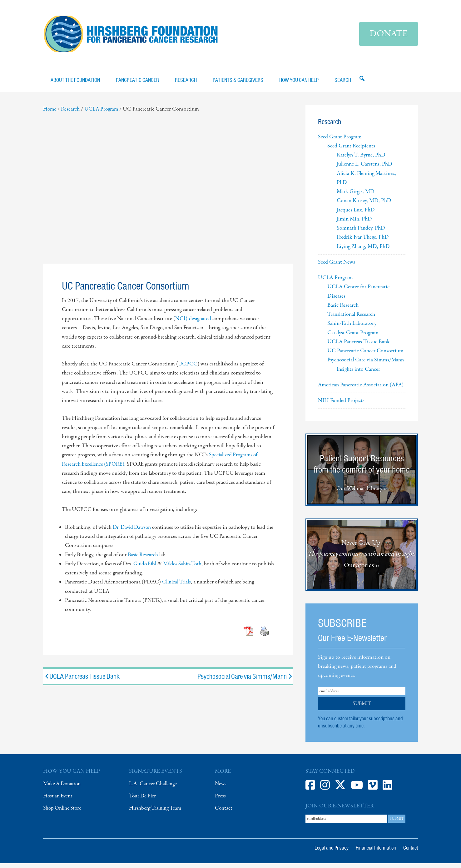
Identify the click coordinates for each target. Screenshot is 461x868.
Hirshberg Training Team (156, 813)
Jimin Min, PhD (354, 223)
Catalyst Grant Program (353, 337)
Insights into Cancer (358, 374)
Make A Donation (63, 788)
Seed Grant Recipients (351, 150)
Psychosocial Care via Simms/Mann (245, 681)
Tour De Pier (143, 800)
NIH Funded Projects (341, 405)
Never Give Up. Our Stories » (362, 559)
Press (220, 800)
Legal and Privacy (332, 852)
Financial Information (376, 852)
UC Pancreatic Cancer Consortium (365, 355)
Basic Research (143, 559)
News (221, 788)
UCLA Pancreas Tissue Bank (81, 681)
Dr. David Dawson (133, 532)
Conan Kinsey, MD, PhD (364, 205)
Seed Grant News (337, 267)
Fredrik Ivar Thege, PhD (363, 242)
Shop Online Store (63, 813)
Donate (389, 34)
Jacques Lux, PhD (356, 214)
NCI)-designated (193, 323)
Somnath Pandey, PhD (361, 233)
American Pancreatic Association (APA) (361, 389)
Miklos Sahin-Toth (184, 568)
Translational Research (351, 319)
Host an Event (59, 800)
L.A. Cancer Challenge (153, 788)
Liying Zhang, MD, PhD (363, 251)
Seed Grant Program (340, 141)
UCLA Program (335, 282)
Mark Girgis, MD (356, 196)
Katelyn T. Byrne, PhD (361, 159)
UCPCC (188, 368)
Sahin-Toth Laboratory (352, 328)
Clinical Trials (177, 586)
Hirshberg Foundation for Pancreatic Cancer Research (131, 36)
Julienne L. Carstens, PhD (364, 169)
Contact (224, 813)
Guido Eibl (145, 568)
